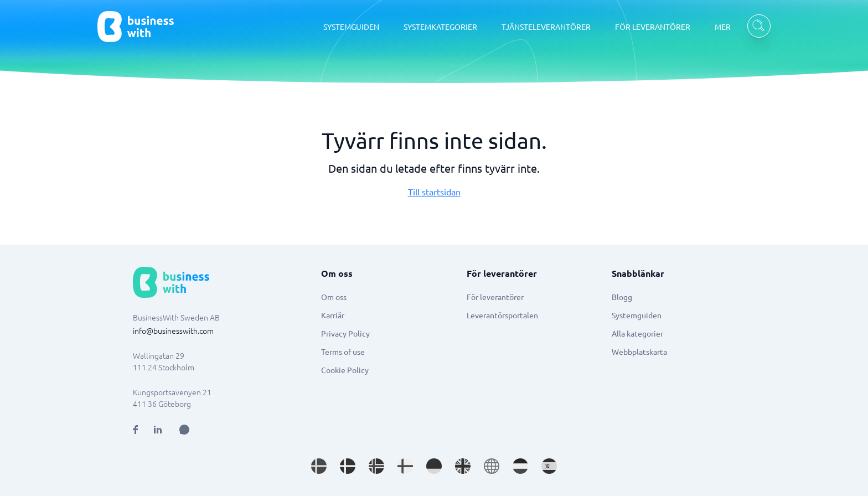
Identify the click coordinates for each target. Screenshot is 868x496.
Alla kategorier (637, 333)
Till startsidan (434, 192)
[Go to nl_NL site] (520, 466)
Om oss (334, 297)
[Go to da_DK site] (348, 466)
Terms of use (343, 352)
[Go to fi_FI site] (405, 466)
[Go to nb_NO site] (376, 466)
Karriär (333, 315)
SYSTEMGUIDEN (351, 27)
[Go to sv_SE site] (319, 466)
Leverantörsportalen (502, 315)
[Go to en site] (492, 466)
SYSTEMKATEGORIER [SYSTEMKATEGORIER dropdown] (440, 27)
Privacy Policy (345, 333)
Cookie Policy (345, 370)
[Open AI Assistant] (184, 430)
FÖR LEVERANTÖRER (653, 27)
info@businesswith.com (173, 330)
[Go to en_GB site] (463, 466)
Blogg (622, 297)
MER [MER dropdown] (723, 27)
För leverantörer (495, 297)
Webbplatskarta (639, 352)
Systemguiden (637, 315)
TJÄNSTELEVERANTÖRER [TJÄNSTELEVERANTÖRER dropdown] (546, 27)
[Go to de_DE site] (434, 466)
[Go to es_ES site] (549, 466)
